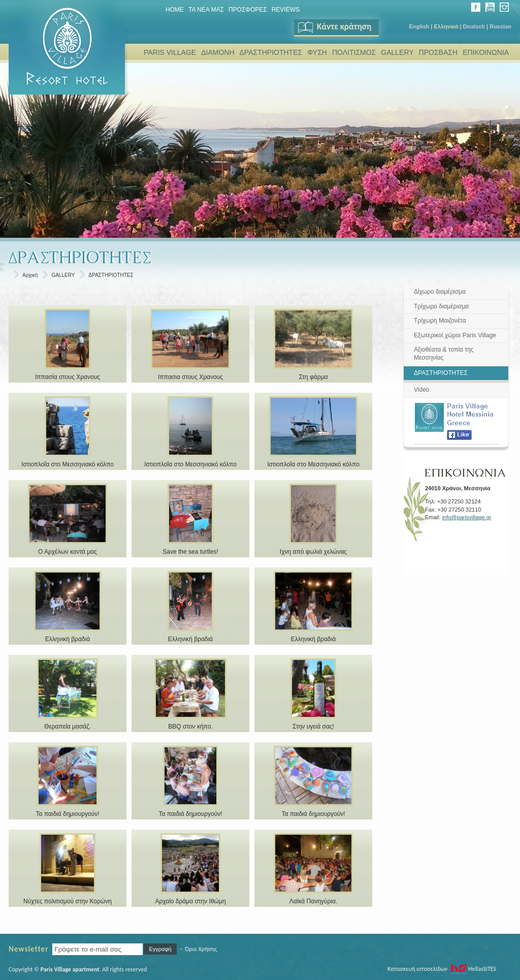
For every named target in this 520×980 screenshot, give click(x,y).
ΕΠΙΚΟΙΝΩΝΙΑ (486, 52)
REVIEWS (286, 10)
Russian (500, 26)
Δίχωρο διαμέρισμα (440, 292)
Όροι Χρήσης (201, 949)
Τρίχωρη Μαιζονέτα (440, 321)
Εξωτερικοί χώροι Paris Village (455, 335)
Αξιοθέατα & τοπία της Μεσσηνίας (444, 354)
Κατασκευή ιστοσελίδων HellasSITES (442, 969)
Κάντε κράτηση (334, 27)
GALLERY (397, 52)
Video (421, 390)
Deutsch (474, 26)
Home (175, 10)
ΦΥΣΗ (317, 52)
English (419, 26)
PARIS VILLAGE (170, 52)
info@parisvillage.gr (467, 517)
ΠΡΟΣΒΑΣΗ (438, 52)
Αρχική (30, 275)
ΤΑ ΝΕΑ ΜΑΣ (206, 10)
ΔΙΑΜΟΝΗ (218, 52)
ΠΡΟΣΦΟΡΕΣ (248, 10)
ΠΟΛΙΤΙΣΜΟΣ (354, 52)
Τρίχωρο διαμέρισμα (441, 306)
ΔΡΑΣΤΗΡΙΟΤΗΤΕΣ (271, 52)
